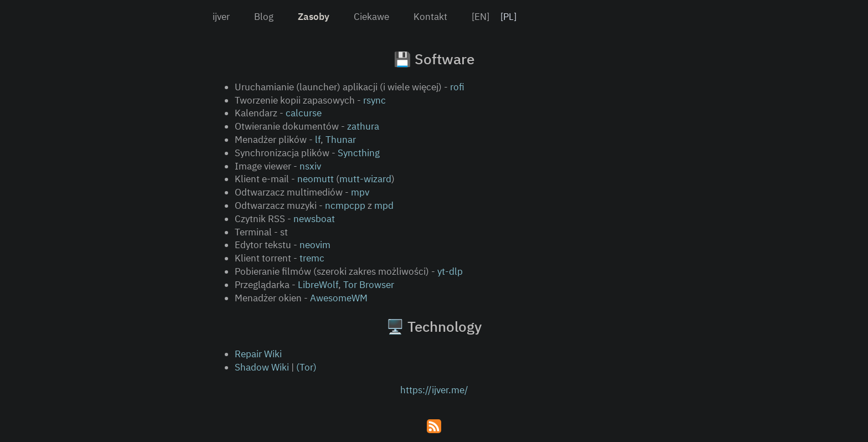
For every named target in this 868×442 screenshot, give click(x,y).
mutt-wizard (365, 179)
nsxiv (310, 166)
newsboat (314, 219)
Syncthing (359, 153)
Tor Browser (369, 285)
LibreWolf (318, 285)
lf (318, 140)
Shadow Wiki (262, 367)
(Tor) (306, 367)
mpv (360, 192)
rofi (457, 87)
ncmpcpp (345, 205)
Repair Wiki (258, 354)
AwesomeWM (339, 298)
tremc (312, 258)
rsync (374, 100)
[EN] (480, 17)
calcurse (304, 113)
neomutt (316, 179)
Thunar (341, 140)
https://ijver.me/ (434, 390)
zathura (363, 126)
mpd (384, 205)
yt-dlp (450, 271)
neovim (315, 245)
